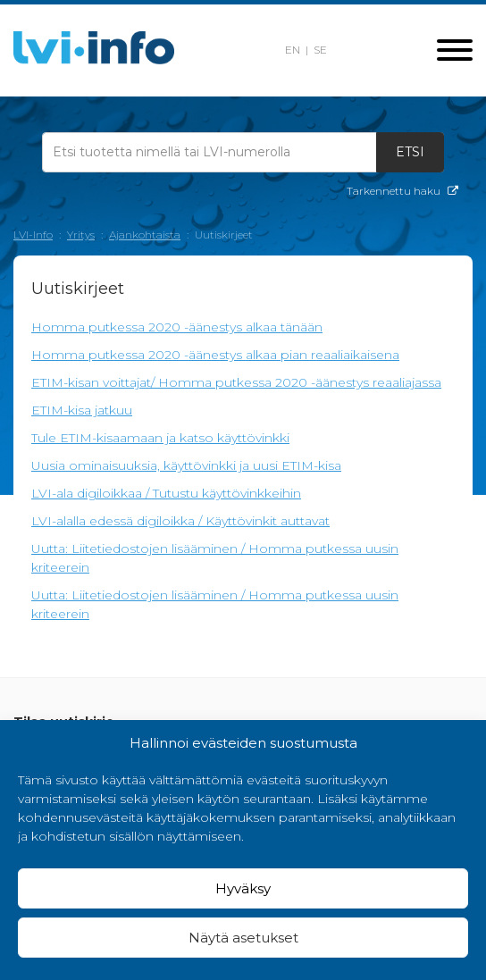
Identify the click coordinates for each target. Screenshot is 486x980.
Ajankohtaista (145, 235)
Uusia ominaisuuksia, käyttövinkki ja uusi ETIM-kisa (186, 465)
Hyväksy (243, 888)
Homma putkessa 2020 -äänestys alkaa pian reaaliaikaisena (215, 355)
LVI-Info (33, 235)
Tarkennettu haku (402, 191)
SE (320, 50)
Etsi (410, 152)
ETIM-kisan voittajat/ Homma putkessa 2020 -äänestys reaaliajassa (236, 382)
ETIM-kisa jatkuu (82, 410)
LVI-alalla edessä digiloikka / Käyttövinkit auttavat (180, 521)
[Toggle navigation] (455, 51)
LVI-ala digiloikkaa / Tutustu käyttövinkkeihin (166, 493)
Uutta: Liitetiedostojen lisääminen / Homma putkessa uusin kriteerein (215, 558)
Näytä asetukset (243, 938)
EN (293, 50)
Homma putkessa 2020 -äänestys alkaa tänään (177, 327)
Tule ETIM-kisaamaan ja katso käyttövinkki (160, 438)
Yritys (81, 235)
